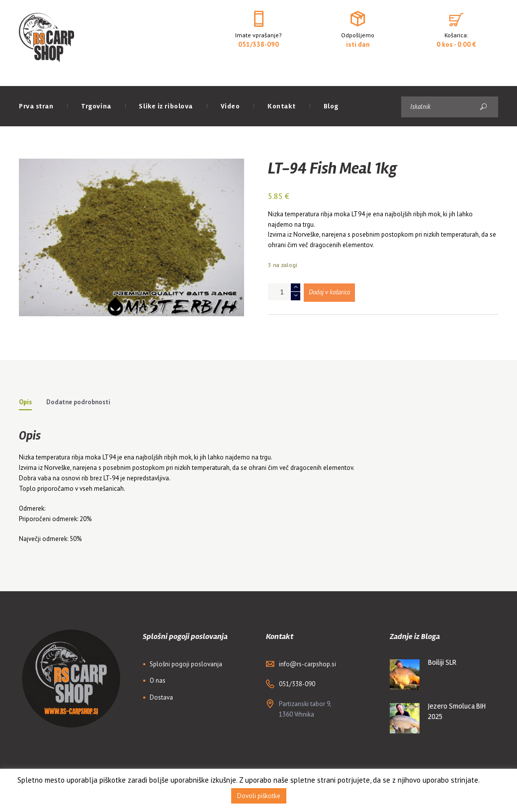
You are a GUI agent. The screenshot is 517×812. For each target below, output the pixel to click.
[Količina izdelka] (284, 292)
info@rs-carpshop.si (307, 664)
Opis (25, 402)
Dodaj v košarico (329, 292)
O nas (158, 680)
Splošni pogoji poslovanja (186, 664)
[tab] (25, 404)
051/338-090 (258, 44)
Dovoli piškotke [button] (259, 796)
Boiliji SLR (442, 662)
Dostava (161, 697)
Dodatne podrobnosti (78, 402)
